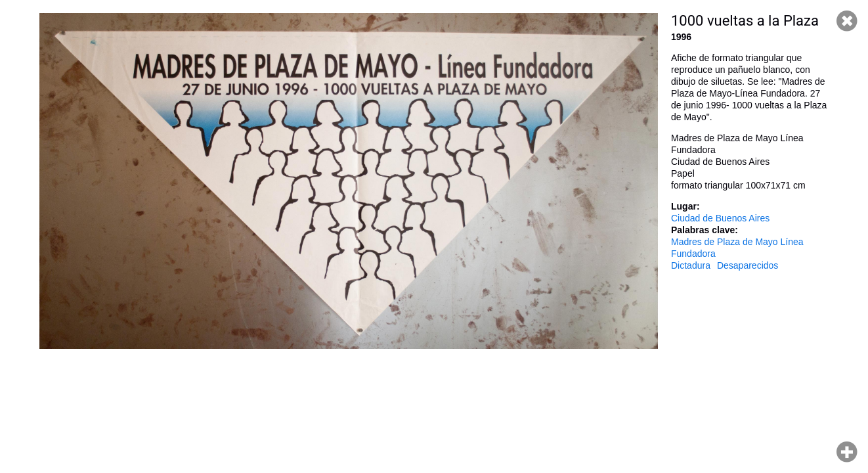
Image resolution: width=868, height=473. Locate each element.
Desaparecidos (748, 265)
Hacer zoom (847, 452)
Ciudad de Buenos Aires (720, 218)
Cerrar (847, 21)
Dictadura (691, 265)
